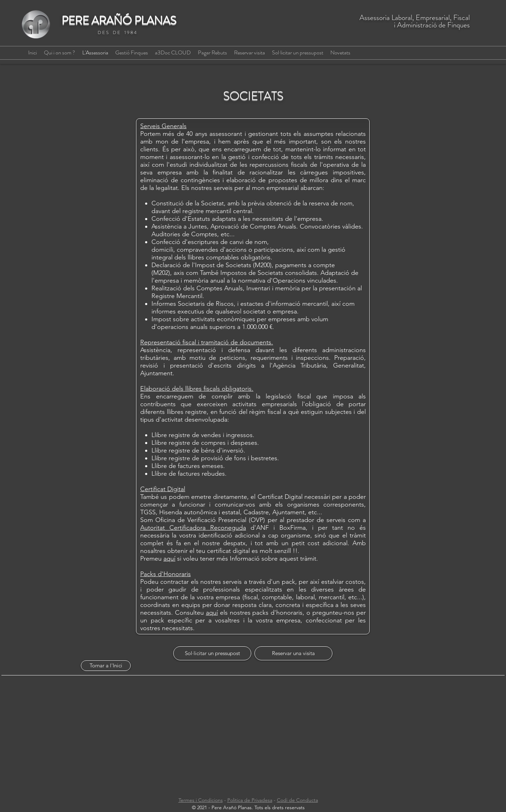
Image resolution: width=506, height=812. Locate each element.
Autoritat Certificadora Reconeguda (193, 528)
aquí (169, 559)
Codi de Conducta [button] (297, 800)
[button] (212, 53)
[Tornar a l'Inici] (106, 666)
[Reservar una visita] (293, 653)
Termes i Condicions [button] (201, 800)
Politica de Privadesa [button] (250, 800)
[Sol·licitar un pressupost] (212, 653)
